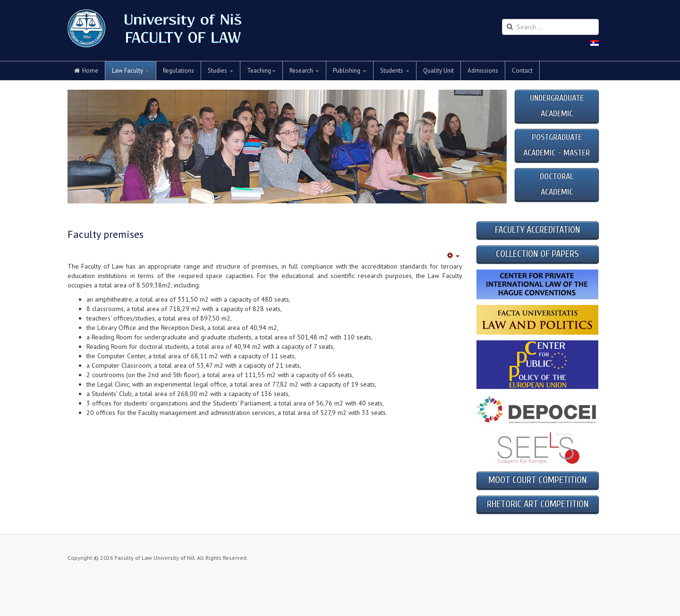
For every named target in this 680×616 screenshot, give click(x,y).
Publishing (350, 71)
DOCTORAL (557, 176)
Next (495, 147)
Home (86, 71)
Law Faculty (131, 71)
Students (395, 71)
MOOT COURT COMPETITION (537, 480)
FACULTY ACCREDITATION (537, 230)
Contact (522, 71)
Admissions (483, 71)
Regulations (178, 71)
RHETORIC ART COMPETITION (538, 504)
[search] (550, 27)
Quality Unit (438, 71)
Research (304, 71)
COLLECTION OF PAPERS (537, 254)
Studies (221, 71)
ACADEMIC (557, 192)
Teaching (261, 71)
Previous (80, 147)
